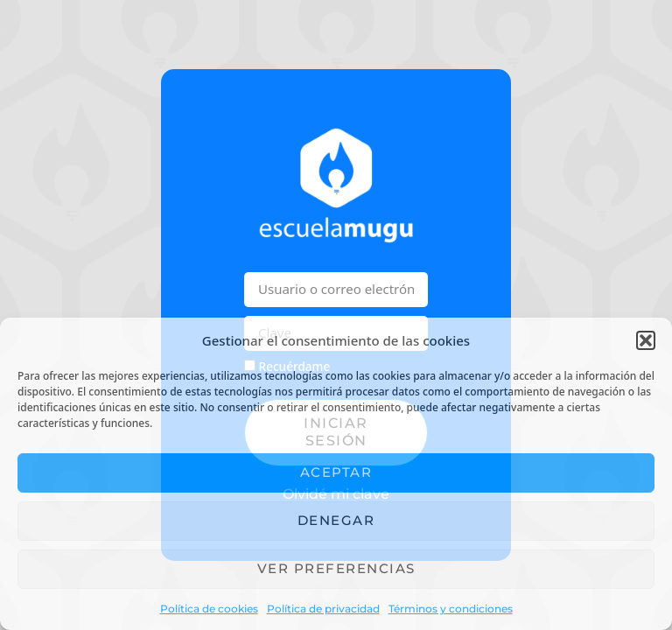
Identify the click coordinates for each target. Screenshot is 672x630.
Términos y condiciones (451, 609)
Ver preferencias (336, 568)
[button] (646, 340)
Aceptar (336, 472)
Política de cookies (209, 609)
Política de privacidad (323, 609)
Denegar (336, 520)
